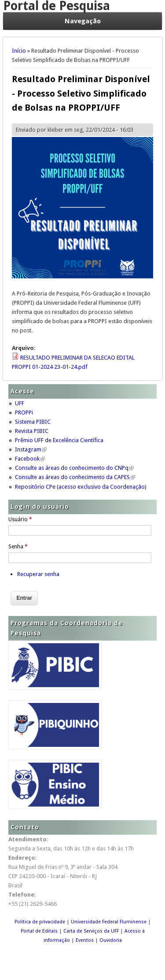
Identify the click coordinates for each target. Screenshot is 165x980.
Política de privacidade (40, 922)
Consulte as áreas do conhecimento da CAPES (75, 477)
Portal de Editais (39, 931)
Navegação (83, 21)
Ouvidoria (111, 940)
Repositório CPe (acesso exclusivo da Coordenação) (81, 487)
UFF (20, 403)
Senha (18, 547)
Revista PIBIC (32, 431)
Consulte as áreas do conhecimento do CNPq (74, 468)
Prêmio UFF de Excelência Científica (59, 440)
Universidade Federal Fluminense (109, 922)
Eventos (85, 940)
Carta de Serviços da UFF (91, 931)
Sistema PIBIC (33, 422)
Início (19, 51)
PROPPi (24, 413)
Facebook (30, 459)
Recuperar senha (38, 574)
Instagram (31, 449)
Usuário (20, 519)
